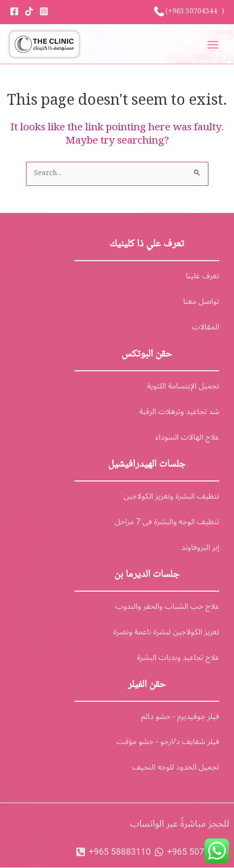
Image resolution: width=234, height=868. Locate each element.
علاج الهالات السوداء (187, 437)
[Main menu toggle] (213, 45)
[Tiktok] (29, 11)
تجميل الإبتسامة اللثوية (183, 386)
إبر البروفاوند (200, 547)
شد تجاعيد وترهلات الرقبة (179, 412)
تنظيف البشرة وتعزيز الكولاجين (171, 496)
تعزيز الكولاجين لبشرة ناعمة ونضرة (166, 632)
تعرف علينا (202, 276)
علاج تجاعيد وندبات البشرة (178, 658)
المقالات (206, 327)
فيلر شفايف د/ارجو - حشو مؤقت (168, 742)
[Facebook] (14, 11)
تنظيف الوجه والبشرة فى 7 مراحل (167, 522)
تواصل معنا (201, 301)
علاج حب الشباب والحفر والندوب (167, 606)
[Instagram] (44, 11)
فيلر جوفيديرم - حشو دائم (180, 717)
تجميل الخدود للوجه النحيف (176, 767)
